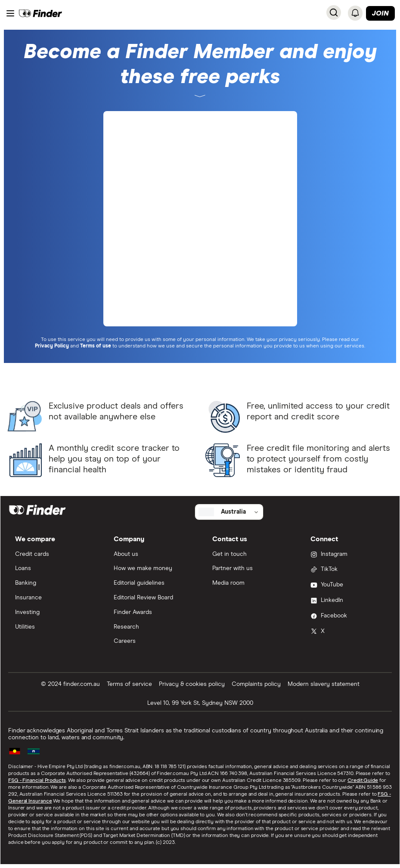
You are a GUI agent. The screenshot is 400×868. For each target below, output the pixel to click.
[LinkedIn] (348, 601)
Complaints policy (256, 684)
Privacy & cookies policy (192, 684)
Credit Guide (363, 781)
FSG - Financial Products (37, 781)
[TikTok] (348, 570)
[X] (348, 632)
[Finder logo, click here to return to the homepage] (40, 13)
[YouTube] (348, 586)
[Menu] (10, 13)
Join (380, 13)
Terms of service (129, 684)
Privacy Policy (52, 346)
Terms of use (96, 346)
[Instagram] (348, 555)
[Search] (334, 12)
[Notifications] (355, 13)
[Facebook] (348, 617)
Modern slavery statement (324, 684)
